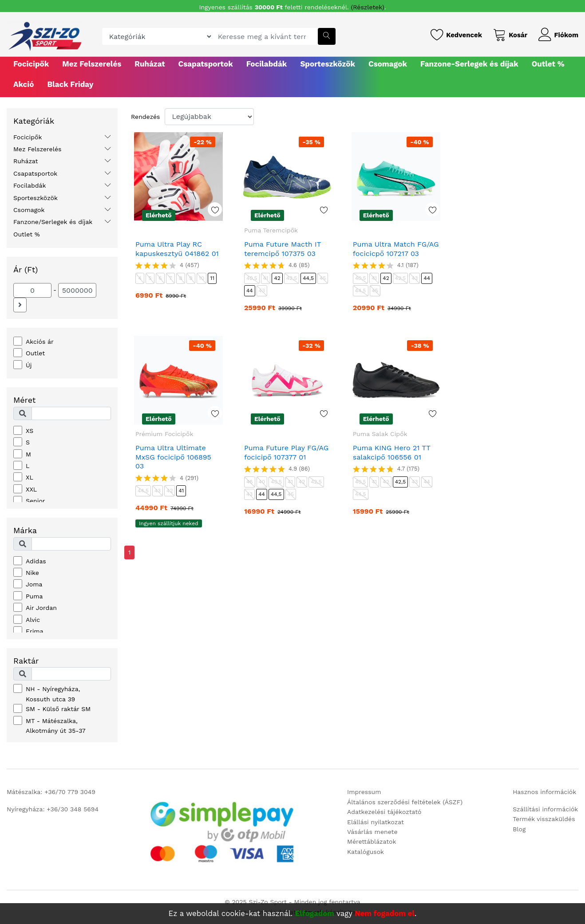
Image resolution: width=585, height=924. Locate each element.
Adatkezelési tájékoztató (384, 812)
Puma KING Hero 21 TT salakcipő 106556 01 (392, 452)
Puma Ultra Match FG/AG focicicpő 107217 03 (396, 249)
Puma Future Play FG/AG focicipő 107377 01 (286, 452)
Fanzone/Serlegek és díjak (53, 222)
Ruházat (150, 64)
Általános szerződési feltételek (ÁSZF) (405, 802)
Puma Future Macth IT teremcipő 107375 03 (283, 249)
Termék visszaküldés (544, 819)
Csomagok (388, 64)
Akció (24, 84)
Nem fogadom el (385, 913)
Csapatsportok (206, 64)
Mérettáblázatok (372, 841)
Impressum (364, 792)
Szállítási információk (545, 809)
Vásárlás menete (372, 832)
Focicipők (31, 64)
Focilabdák (267, 64)
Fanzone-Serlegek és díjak (469, 64)
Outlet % (548, 64)
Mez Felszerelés (92, 64)
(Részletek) (368, 7)
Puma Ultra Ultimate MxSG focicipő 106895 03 (173, 457)
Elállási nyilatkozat (376, 822)
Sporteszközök (328, 64)
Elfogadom (315, 913)
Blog (519, 829)
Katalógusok (366, 852)
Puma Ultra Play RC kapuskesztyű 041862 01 (177, 249)
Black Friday (70, 84)
